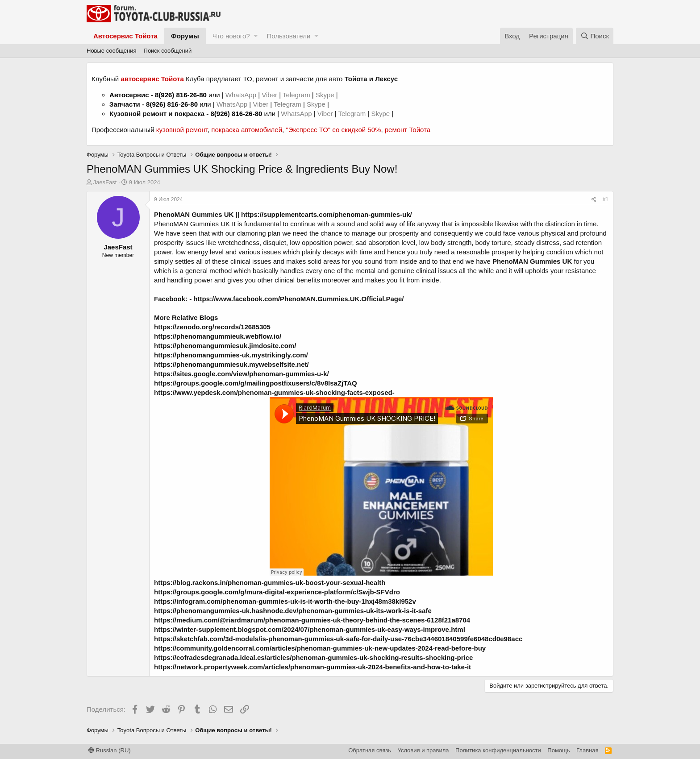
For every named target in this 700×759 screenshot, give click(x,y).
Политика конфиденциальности (498, 750)
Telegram (297, 95)
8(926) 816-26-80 (181, 95)
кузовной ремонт (182, 130)
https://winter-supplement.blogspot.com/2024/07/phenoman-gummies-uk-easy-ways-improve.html (310, 629)
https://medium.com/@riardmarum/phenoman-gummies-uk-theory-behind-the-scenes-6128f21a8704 (312, 620)
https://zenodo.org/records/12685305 (212, 327)
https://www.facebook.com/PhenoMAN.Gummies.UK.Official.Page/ (298, 299)
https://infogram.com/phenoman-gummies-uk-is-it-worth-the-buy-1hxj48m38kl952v (285, 601)
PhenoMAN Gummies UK (194, 214)
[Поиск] (595, 36)
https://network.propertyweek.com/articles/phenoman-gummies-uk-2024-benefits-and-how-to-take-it (312, 667)
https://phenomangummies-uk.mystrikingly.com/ (231, 355)
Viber (269, 95)
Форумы (185, 36)
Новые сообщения (112, 51)
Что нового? (231, 36)
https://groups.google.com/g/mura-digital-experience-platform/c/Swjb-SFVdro (277, 592)
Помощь (558, 750)
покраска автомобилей (247, 130)
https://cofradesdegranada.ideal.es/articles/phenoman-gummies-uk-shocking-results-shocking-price (313, 657)
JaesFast (105, 182)
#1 (606, 199)
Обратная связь (370, 750)
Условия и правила (423, 750)
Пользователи (288, 36)
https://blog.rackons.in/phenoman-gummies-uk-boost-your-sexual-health (270, 583)
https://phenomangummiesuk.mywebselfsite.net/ (231, 364)
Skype (326, 95)
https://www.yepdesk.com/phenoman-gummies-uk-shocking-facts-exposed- (274, 392)
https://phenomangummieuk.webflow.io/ (218, 336)
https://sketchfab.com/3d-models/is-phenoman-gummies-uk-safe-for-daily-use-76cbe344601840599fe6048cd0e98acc (338, 639)
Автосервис (129, 95)
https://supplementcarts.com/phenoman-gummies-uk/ (327, 214)
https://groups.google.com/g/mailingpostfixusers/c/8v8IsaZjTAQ (256, 383)
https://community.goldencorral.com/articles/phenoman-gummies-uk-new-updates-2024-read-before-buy (320, 648)
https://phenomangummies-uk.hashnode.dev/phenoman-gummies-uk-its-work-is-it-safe (293, 611)
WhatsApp (242, 95)
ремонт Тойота (408, 130)
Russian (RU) (110, 750)
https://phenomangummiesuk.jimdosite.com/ (225, 346)
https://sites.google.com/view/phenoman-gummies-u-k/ (242, 374)
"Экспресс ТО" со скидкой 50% (333, 130)
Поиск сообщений (168, 51)
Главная (587, 750)
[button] (256, 36)
